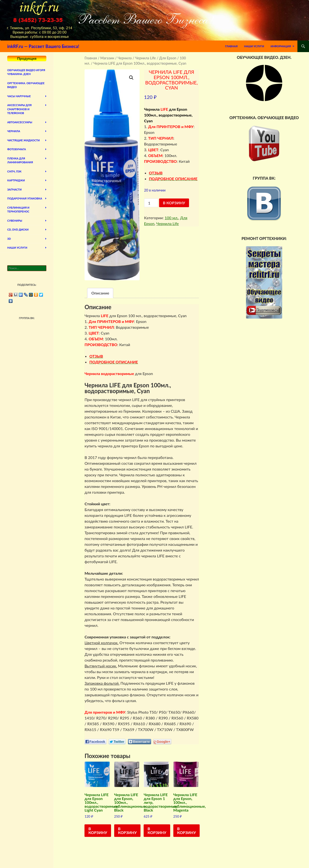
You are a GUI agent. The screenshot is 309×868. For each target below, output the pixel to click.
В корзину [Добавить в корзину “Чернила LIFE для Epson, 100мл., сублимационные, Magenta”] (187, 830)
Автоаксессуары (20, 122)
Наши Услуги (254, 46)
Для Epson (168, 58)
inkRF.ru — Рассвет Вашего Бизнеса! (43, 46)
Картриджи (16, 180)
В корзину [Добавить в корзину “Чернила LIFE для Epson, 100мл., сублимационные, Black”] (127, 830)
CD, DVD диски (18, 229)
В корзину (174, 203)
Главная (231, 46)
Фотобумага (17, 149)
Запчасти (14, 189)
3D (9, 239)
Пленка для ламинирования (20, 160)
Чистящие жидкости (24, 140)
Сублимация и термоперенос (18, 210)
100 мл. (171, 218)
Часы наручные (19, 96)
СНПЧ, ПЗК (14, 171)
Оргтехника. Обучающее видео (26, 85)
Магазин (107, 58)
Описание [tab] (100, 293)
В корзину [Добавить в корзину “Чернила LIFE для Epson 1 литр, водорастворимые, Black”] (157, 830)
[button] (131, 78)
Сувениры (15, 221)
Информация (281, 46)
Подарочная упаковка (25, 198)
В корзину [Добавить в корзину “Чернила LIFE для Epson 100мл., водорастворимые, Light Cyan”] (98, 830)
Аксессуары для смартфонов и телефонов (19, 109)
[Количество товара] (151, 203)
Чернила (125, 58)
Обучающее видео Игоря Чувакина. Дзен (26, 72)
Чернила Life (146, 58)
